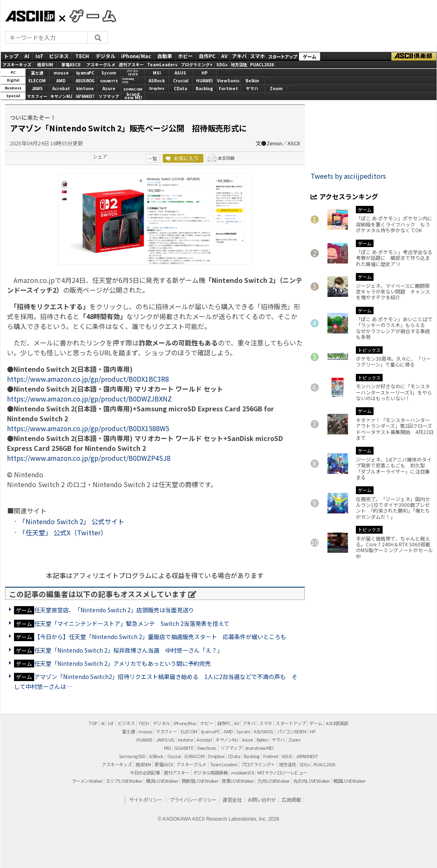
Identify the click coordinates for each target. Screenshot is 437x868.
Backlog (204, 88)
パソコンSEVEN (133, 73)
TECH (82, 56)
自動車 (165, 56)
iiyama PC (211, 731)
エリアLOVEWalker (124, 781)
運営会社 (232, 799)
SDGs (222, 64)
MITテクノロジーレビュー (282, 772)
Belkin (252, 80)
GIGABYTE (109, 81)
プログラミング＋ (258, 764)
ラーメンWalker (87, 781)
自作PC (207, 56)
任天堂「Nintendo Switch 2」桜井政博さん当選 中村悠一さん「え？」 (129, 650)
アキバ (239, 56)
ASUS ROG (85, 80)
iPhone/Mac (136, 56)
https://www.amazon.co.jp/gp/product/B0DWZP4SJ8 (89, 458)
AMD (61, 80)
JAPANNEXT (85, 96)
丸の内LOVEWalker (311, 781)
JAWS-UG (165, 740)
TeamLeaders (162, 64)
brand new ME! (259, 748)
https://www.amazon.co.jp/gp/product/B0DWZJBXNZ (89, 399)
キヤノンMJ (61, 96)
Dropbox (157, 88)
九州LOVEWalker (273, 781)
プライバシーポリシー (193, 799)
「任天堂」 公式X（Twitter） (63, 532)
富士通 (37, 73)
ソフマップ (109, 96)
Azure (109, 88)
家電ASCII (71, 64)
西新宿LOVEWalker (200, 781)
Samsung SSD (132, 756)
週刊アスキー (131, 64)
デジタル (105, 56)
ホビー (185, 56)
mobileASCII (242, 772)
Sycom (109, 73)
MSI (157, 73)
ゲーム (310, 56)
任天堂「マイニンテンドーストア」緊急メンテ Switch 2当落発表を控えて (132, 623)
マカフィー (37, 96)
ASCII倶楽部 (414, 56)
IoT (40, 56)
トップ (11, 56)
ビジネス (59, 56)
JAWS (37, 88)
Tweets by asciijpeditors (348, 176)
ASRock (157, 80)
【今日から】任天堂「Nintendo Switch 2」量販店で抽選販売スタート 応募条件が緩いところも (160, 637)
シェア (100, 156)
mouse (61, 73)
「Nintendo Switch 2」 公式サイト (72, 521)
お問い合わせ (262, 799)
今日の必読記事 (145, 772)
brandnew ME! (133, 97)
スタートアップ (283, 56)
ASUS (180, 73)
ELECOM (37, 80)
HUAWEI (204, 80)
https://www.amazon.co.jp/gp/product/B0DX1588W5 (88, 428)
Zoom (276, 88)
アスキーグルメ (101, 64)
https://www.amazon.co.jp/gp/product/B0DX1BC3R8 (88, 379)
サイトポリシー (146, 799)
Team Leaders (224, 764)
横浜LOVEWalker (162, 781)
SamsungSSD (128, 80)
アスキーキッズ (17, 64)
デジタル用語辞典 (210, 772)
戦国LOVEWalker (349, 781)
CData (180, 88)
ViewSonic (228, 80)
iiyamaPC (85, 73)
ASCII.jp (30, 16)
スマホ (257, 56)
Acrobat (61, 88)
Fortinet (228, 88)
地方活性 (239, 64)
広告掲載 (291, 799)
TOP (93, 723)
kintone (85, 88)
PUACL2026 (262, 64)
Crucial (181, 80)
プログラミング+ (197, 64)
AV (224, 56)
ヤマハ (252, 88)
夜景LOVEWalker (238, 781)
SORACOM (194, 756)
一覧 (152, 158)
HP (204, 73)
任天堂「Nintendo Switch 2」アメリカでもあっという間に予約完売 (123, 663)
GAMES (89, 16)
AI (27, 56)
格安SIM (45, 64)
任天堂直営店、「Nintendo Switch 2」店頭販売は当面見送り (114, 610)
